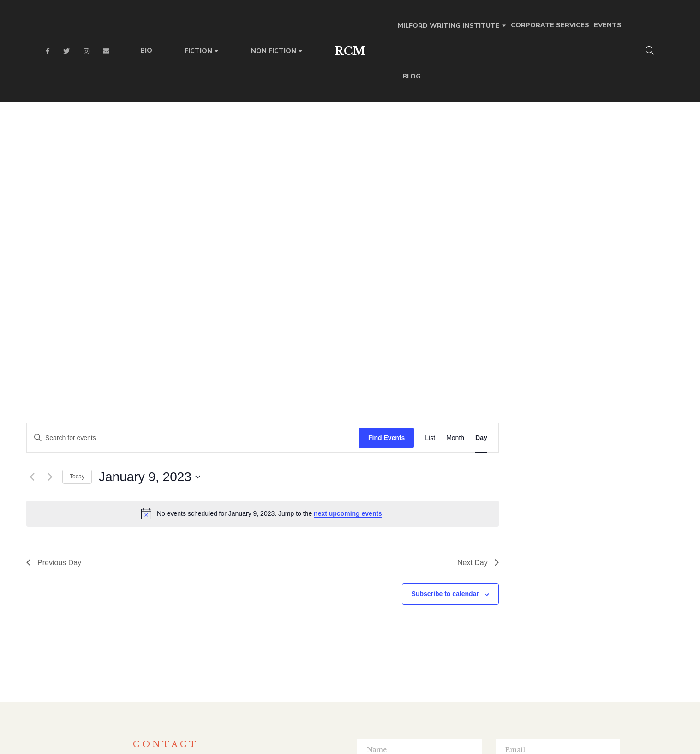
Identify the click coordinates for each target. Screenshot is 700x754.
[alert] (437, 190)
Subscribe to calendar (620, 271)
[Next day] (225, 154)
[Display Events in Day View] (656, 115)
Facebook (48, 51)
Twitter (66, 51)
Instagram (86, 51)
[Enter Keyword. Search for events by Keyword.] (368, 115)
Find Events (561, 115)
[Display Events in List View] (605, 115)
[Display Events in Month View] (630, 115)
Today (252, 153)
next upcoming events (523, 190)
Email (106, 51)
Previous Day (229, 239)
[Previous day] (207, 154)
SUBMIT (488, 609)
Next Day (653, 239)
